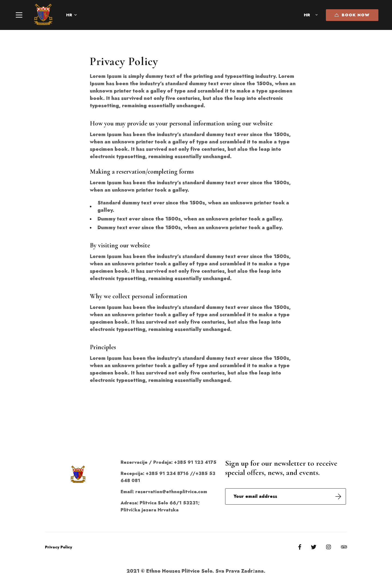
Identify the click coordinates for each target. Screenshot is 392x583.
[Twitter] (314, 547)
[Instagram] (329, 547)
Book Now (352, 15)
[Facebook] (300, 547)
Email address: (286, 496)
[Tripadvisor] (344, 547)
